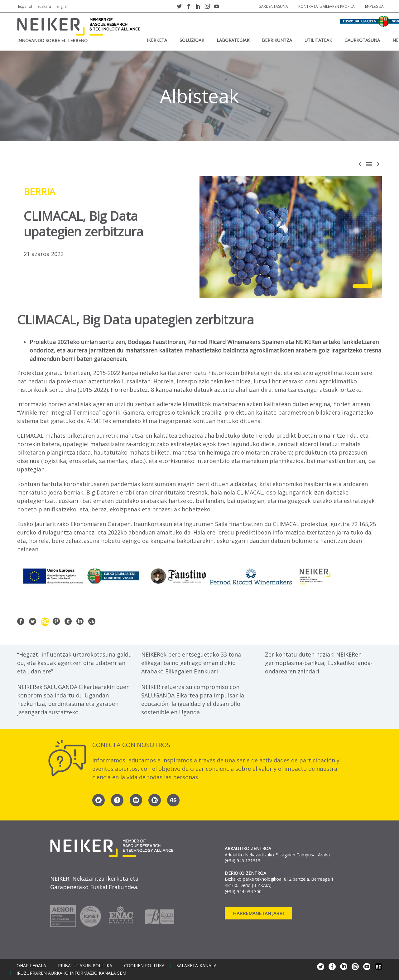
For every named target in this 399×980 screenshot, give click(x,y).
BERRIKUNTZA (277, 40)
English (62, 6)
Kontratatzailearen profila (327, 6)
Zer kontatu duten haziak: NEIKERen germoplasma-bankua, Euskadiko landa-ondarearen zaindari (319, 663)
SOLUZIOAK (192, 40)
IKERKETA (157, 40)
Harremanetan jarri (258, 913)
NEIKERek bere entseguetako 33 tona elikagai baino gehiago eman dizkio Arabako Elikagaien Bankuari (191, 663)
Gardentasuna (273, 6)
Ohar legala (31, 966)
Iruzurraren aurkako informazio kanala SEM (71, 973)
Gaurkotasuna (362, 40)
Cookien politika (144, 966)
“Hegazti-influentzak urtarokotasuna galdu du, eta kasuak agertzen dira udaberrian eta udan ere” (75, 663)
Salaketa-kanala (197, 966)
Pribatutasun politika (85, 966)
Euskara (44, 6)
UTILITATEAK (318, 40)
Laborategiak (233, 40)
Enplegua (374, 6)
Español (25, 6)
